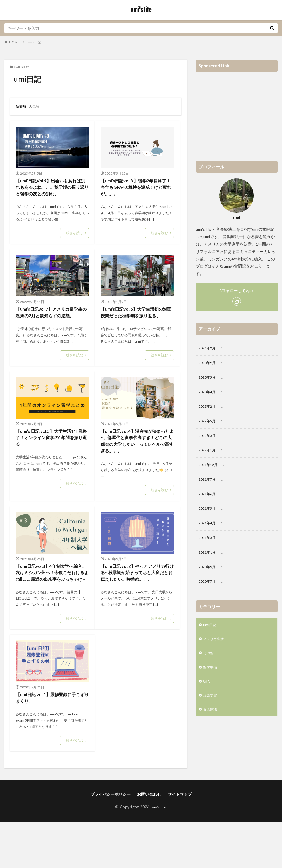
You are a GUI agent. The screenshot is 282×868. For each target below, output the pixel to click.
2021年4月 (213, 531)
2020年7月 (213, 591)
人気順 (37, 106)
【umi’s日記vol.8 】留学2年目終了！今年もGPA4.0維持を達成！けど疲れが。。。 (135, 189)
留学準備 (211, 680)
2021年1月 (213, 561)
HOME (14, 42)
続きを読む (75, 244)
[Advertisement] (237, 114)
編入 (207, 695)
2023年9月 (213, 364)
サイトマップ (180, 840)
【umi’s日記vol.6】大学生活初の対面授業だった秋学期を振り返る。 (137, 328)
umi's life (141, 10)
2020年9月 (213, 576)
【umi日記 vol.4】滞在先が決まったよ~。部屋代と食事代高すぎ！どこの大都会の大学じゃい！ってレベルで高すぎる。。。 (136, 468)
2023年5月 (213, 379)
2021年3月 (213, 546)
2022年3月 (213, 440)
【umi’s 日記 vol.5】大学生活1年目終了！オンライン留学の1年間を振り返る (51, 460)
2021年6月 (213, 500)
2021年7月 (213, 485)
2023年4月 (213, 394)
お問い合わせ (149, 840)
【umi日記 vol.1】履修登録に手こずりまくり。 (52, 743)
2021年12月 (214, 470)
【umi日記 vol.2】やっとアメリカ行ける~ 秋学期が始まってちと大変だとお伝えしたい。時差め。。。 (137, 611)
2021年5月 (213, 515)
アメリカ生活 (215, 650)
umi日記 (35, 42)
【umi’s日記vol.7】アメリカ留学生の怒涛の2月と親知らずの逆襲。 (51, 328)
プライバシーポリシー (111, 840)
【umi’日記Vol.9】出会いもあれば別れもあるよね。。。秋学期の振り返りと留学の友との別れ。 (52, 193)
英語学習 (211, 709)
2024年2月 (213, 349)
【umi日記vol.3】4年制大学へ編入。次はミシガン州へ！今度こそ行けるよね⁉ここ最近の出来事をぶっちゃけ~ (52, 611)
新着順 (22, 106)
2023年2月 (213, 409)
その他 (209, 665)
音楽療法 (211, 724)
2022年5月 (213, 425)
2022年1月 (213, 455)
